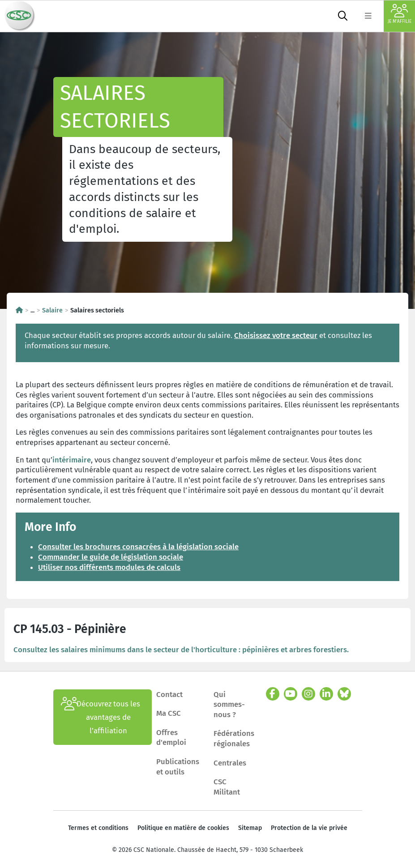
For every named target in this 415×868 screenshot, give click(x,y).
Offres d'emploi (171, 738)
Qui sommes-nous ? (229, 704)
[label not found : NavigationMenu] (368, 16)
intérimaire (72, 460)
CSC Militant (227, 787)
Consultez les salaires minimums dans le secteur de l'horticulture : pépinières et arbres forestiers (180, 650)
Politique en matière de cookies (183, 828)
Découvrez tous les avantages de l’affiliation (101, 717)
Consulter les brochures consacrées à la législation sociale (138, 547)
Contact (169, 694)
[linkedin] (326, 694)
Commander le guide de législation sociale (111, 557)
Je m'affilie (400, 14)
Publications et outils (178, 767)
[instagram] (308, 694)
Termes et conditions (98, 828)
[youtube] (291, 694)
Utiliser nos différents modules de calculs (109, 567)
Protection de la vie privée (309, 828)
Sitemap (250, 828)
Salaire (52, 310)
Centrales (230, 763)
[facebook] (273, 694)
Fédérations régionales (234, 738)
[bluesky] (344, 694)
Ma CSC (169, 713)
